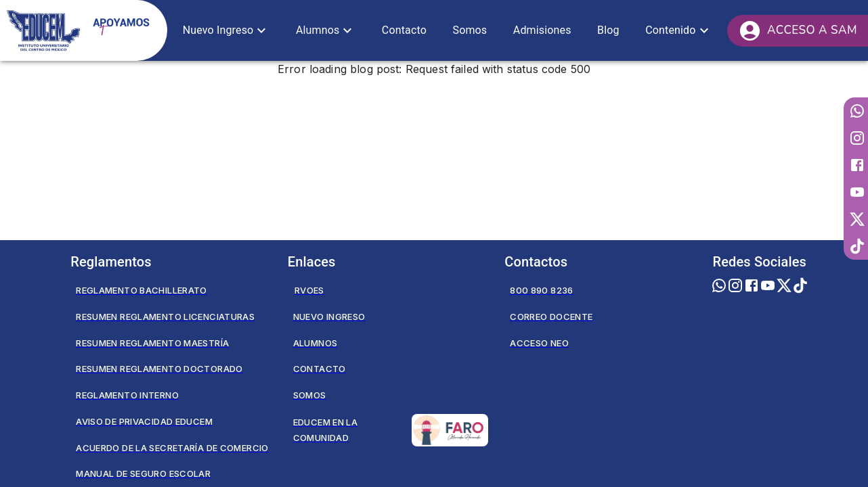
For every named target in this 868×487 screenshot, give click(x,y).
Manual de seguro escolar (143, 473)
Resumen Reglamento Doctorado (159, 369)
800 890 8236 (541, 290)
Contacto (320, 369)
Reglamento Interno (127, 395)
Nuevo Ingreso (329, 317)
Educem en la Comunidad (391, 430)
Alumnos (316, 343)
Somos (310, 395)
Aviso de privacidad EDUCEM (144, 421)
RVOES (309, 290)
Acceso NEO (539, 343)
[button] (226, 30)
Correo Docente (551, 317)
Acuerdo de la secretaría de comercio (172, 448)
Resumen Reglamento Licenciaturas (165, 317)
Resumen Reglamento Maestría (152, 343)
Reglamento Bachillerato (142, 290)
